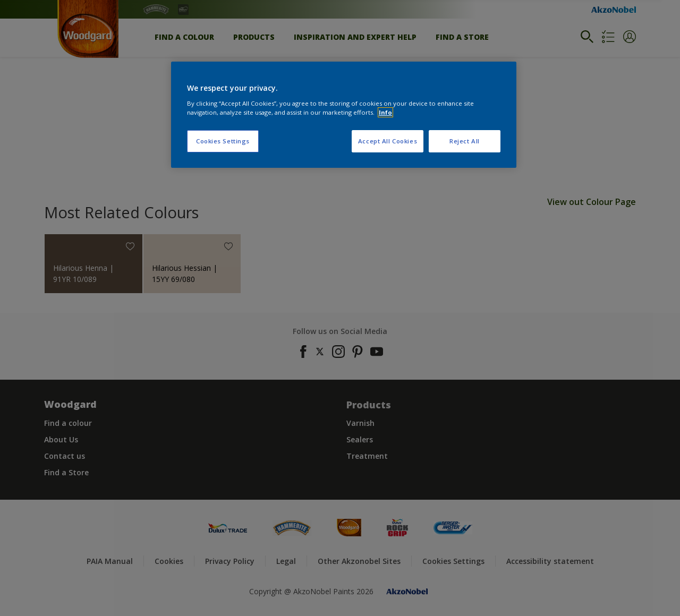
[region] (344, 115)
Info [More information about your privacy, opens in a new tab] (385, 112)
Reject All (465, 141)
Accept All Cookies (388, 141)
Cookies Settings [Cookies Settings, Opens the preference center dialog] (223, 141)
